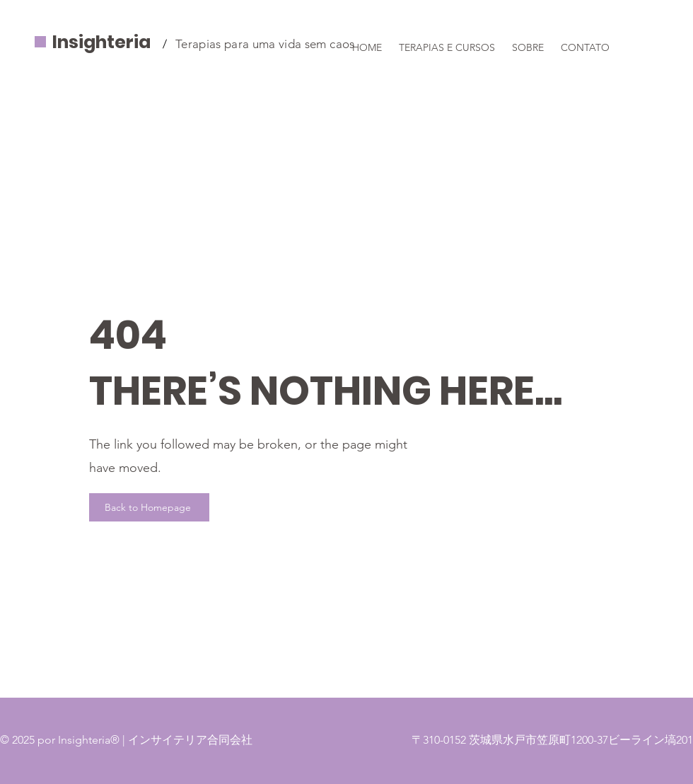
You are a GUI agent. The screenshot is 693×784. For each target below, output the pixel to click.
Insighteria (101, 42)
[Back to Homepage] (149, 507)
